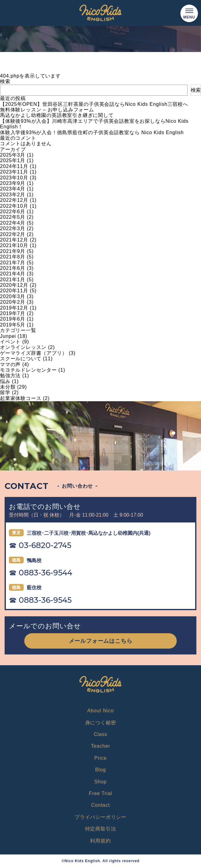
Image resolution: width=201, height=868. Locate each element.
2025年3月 (13, 155)
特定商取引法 (101, 829)
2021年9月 (13, 251)
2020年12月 (14, 285)
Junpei (8, 336)
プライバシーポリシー (100, 817)
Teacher (101, 746)
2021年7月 (13, 263)
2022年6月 (13, 212)
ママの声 (10, 364)
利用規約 (100, 841)
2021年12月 (14, 240)
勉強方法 (10, 376)
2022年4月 (13, 223)
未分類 (8, 387)
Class (100, 734)
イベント (10, 342)
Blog (100, 770)
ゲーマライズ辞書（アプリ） (33, 353)
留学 (5, 392)
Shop (101, 782)
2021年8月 (13, 257)
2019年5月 (13, 325)
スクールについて (21, 359)
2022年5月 (13, 217)
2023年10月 (14, 178)
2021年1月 (13, 280)
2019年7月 (13, 313)
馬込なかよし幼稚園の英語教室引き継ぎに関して (57, 115)
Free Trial (100, 793)
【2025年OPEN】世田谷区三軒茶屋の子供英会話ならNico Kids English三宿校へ (94, 104)
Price (100, 758)
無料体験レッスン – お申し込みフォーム (47, 110)
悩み (5, 381)
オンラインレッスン (23, 347)
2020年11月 (14, 291)
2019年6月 (13, 319)
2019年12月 (14, 308)
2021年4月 (13, 274)
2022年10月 (14, 206)
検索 (5, 81)
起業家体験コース (21, 398)
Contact (101, 805)
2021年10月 (14, 245)
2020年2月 (13, 302)
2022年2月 (13, 234)
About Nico (100, 711)
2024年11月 (14, 166)
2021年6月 (13, 268)
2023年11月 (14, 172)
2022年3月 (13, 228)
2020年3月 (13, 296)
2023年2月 (13, 195)
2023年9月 (13, 183)
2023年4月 (13, 189)
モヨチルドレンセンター (28, 370)
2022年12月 (14, 200)
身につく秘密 (101, 723)
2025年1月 (13, 160)
